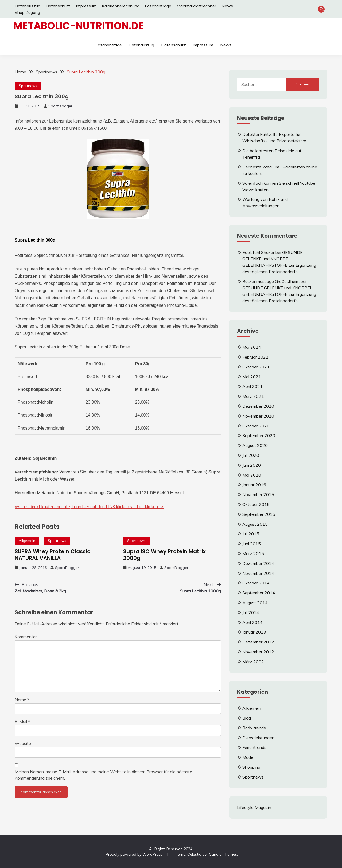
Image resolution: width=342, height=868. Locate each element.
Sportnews (28, 86)
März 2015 (253, 553)
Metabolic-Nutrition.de (79, 26)
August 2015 (255, 524)
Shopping (251, 767)
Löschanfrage (158, 6)
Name (22, 700)
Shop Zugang (27, 12)
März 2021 (253, 396)
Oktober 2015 (256, 504)
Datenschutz (58, 6)
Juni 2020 (252, 465)
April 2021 (252, 386)
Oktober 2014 (256, 583)
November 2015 (258, 494)
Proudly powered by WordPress (135, 854)
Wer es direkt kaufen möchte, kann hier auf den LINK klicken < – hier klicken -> (89, 506)
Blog (247, 718)
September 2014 (259, 593)
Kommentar (26, 637)
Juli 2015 (251, 534)
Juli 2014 (251, 612)
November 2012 (258, 652)
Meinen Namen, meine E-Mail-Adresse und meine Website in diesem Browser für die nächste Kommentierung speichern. (103, 775)
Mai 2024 (252, 347)
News (227, 6)
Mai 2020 (252, 475)
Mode (248, 757)
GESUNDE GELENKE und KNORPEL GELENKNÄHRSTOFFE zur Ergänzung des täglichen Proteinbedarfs (279, 294)
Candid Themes (223, 854)
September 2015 (259, 514)
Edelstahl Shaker (258, 252)
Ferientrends (254, 747)
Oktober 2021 (256, 367)
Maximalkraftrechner (196, 6)
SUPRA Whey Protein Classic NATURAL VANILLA (53, 555)
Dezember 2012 (258, 642)
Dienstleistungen (258, 738)
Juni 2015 (252, 544)
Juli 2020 (251, 455)
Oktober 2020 (256, 426)
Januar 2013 (254, 632)
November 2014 (258, 573)
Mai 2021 (252, 377)
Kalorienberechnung (121, 6)
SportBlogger (60, 106)
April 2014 (252, 622)
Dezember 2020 (258, 406)
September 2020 (259, 435)
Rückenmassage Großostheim (271, 281)
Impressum (86, 6)
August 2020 (255, 445)
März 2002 (253, 662)
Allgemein (27, 541)
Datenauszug (28, 6)
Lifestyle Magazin (254, 807)
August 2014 (255, 603)
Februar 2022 (255, 357)
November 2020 (258, 416)
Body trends (254, 728)
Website (23, 743)
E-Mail (22, 721)
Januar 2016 (254, 485)
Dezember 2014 (258, 563)
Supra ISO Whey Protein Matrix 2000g (164, 555)
